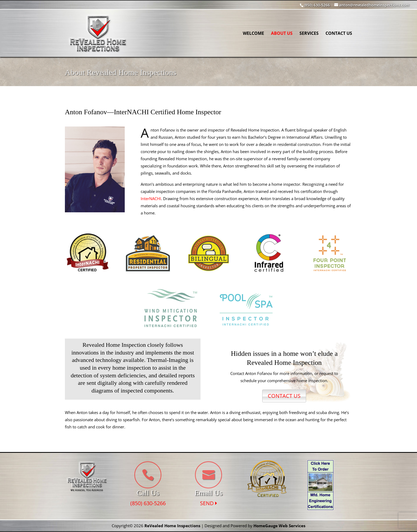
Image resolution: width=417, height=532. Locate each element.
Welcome (253, 34)
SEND (208, 503)
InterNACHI (151, 199)
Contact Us (339, 34)
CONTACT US (284, 396)
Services (309, 34)
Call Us (148, 493)
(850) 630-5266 (148, 503)
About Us (282, 34)
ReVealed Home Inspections (172, 526)
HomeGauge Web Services (279, 526)
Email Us (208, 493)
